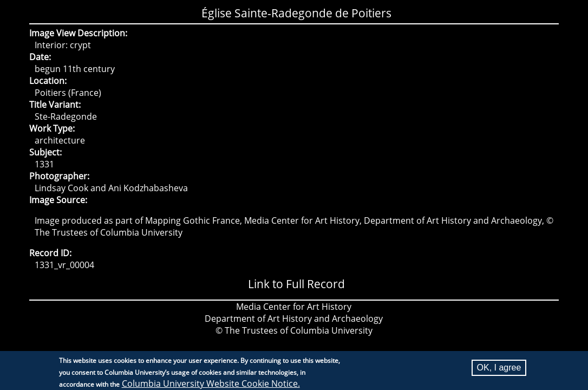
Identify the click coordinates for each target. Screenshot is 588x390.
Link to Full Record (296, 284)
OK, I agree (499, 370)
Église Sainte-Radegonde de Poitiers (296, 13)
